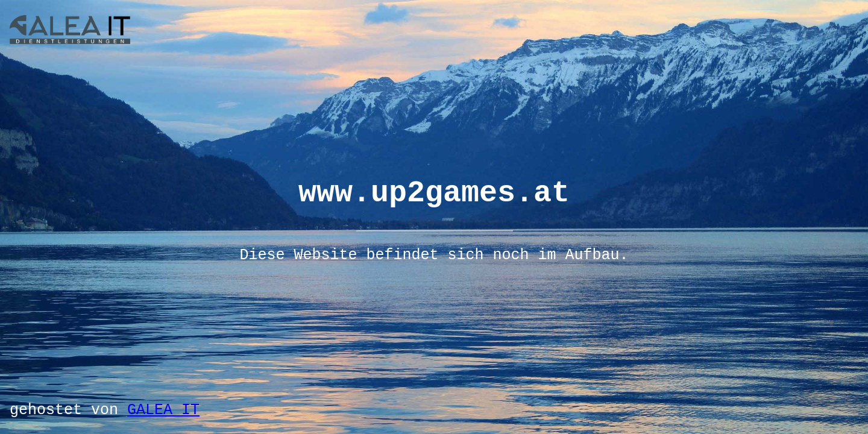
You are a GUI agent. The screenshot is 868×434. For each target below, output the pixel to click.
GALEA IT (163, 410)
